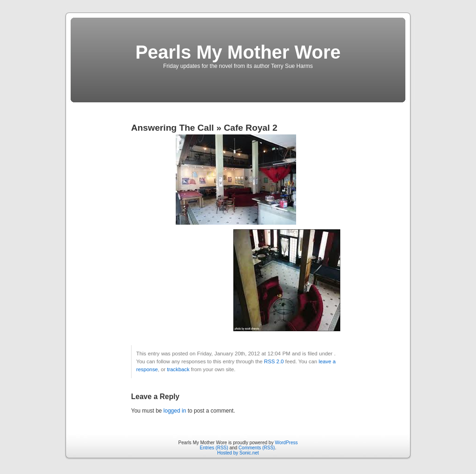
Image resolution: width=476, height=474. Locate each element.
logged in (175, 411)
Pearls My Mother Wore (238, 52)
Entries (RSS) (214, 448)
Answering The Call (172, 128)
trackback (178, 369)
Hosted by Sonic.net (238, 453)
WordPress (286, 443)
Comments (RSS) (257, 448)
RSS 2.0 (274, 361)
